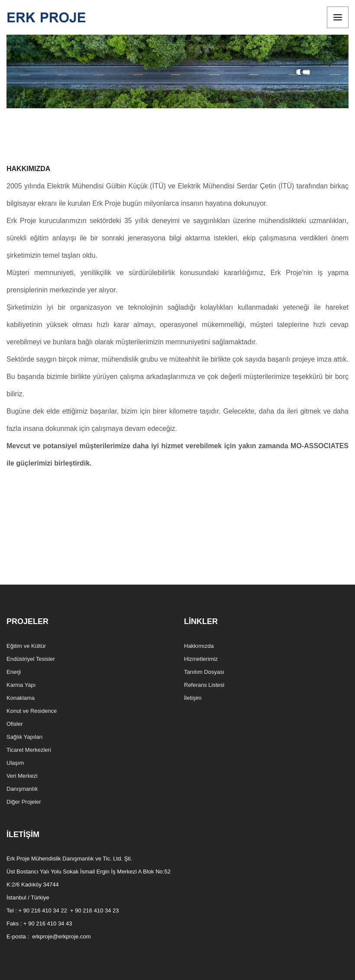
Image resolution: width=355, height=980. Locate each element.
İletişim (193, 698)
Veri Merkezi (22, 776)
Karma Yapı (21, 685)
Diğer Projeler (24, 802)
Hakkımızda (199, 646)
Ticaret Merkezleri (29, 750)
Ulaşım (15, 763)
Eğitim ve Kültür (26, 646)
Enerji (14, 672)
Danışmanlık (22, 789)
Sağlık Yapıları (24, 737)
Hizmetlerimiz (201, 659)
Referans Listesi (204, 685)
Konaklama (21, 698)
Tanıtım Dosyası (204, 672)
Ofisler (15, 724)
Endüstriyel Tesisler (31, 659)
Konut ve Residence (32, 711)
